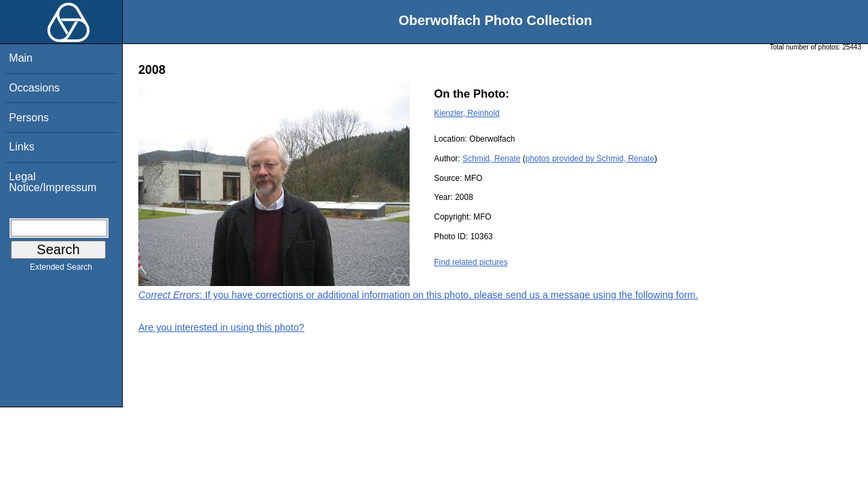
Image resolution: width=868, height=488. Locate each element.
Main (21, 58)
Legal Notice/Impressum (53, 182)
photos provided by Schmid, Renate (590, 159)
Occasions (34, 88)
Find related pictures (471, 262)
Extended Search (61, 270)
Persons (29, 118)
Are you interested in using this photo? (221, 327)
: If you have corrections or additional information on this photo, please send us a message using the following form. (418, 295)
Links (21, 147)
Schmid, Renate (491, 159)
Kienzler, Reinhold (467, 113)
